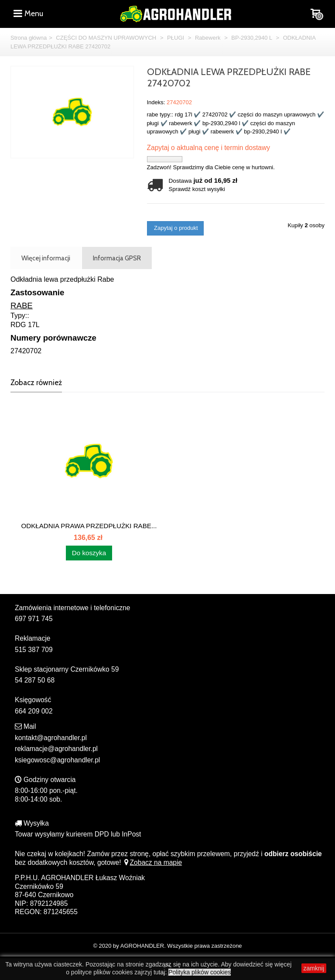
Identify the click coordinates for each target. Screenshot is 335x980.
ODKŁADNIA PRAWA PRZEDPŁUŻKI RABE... (89, 526)
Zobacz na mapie (152, 862)
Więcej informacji (46, 258)
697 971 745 (34, 619)
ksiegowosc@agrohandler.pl (57, 760)
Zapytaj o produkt (175, 228)
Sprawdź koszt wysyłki (197, 189)
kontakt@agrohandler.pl (51, 738)
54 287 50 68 (35, 680)
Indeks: (156, 102)
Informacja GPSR (117, 258)
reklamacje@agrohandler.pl (56, 749)
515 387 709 (34, 650)
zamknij (314, 968)
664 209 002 (34, 711)
